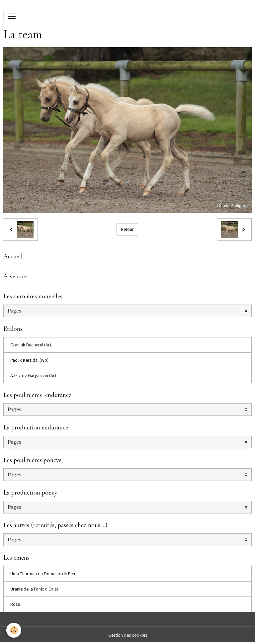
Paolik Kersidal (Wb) (29, 360)
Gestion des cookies (128, 635)
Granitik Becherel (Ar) (31, 345)
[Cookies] (14, 630)
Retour (127, 229)
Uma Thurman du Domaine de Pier (43, 574)
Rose (15, 604)
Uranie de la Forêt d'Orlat (34, 589)
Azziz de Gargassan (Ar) (33, 375)
